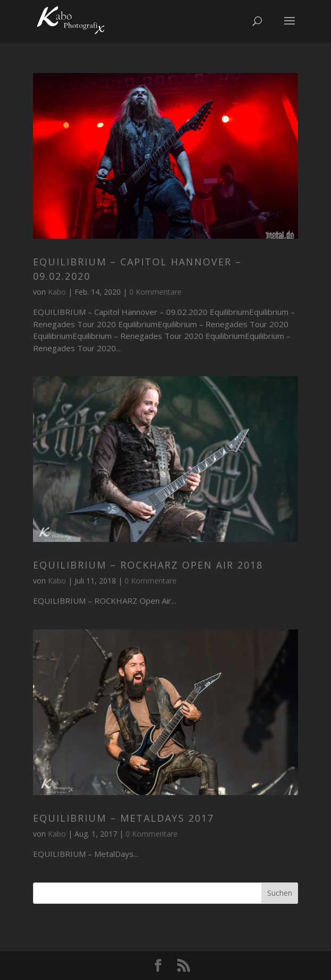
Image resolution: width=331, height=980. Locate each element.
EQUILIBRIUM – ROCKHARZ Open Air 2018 (148, 565)
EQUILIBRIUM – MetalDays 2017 (123, 818)
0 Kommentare (155, 292)
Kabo (57, 292)
